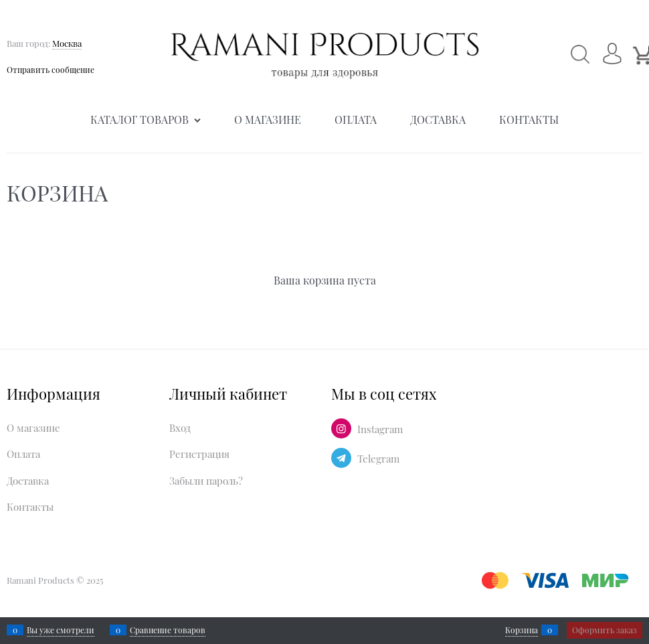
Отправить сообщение (51, 70)
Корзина (522, 630)
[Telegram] (341, 458)
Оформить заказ (605, 630)
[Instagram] (341, 428)
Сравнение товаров (168, 630)
